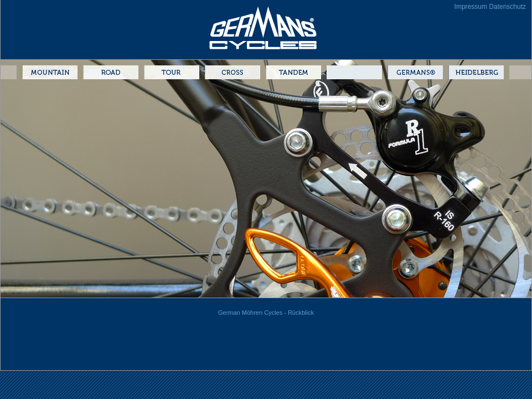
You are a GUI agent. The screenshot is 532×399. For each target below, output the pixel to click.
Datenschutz (507, 7)
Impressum (471, 7)
